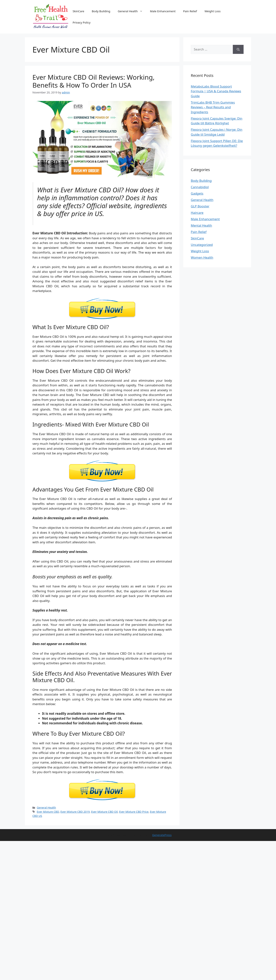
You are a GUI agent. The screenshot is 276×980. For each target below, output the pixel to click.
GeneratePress (162, 835)
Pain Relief (190, 11)
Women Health (202, 257)
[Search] (238, 49)
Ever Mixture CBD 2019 (75, 812)
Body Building (101, 11)
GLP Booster (200, 206)
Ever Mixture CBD (48, 812)
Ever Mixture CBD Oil (104, 812)
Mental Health (201, 225)
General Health (132, 11)
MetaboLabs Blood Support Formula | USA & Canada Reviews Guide (216, 91)
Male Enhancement (163, 11)
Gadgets (197, 193)
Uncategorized (202, 245)
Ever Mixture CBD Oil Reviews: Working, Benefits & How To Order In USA (94, 81)
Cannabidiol (200, 187)
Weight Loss (213, 11)
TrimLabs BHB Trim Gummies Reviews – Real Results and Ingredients (213, 107)
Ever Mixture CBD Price (134, 812)
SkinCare (78, 11)
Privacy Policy (82, 22)
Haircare (197, 213)
